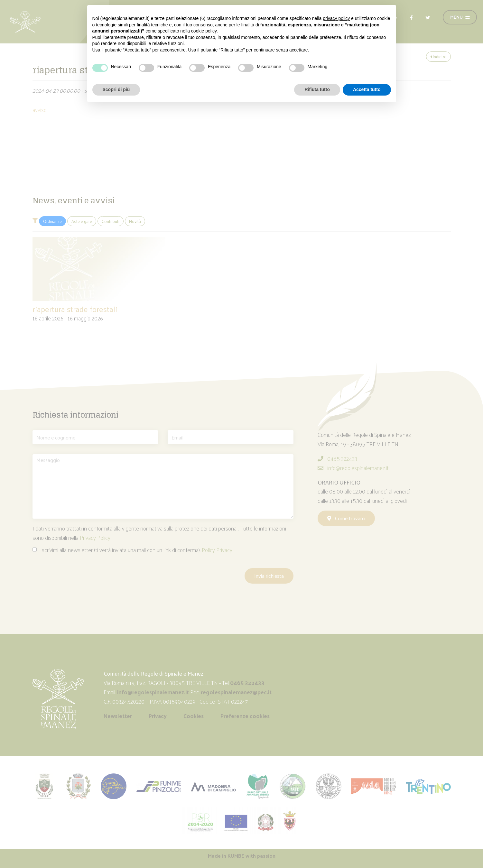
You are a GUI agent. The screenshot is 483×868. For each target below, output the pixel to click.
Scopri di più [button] (116, 89)
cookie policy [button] (204, 31)
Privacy (158, 716)
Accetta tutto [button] (367, 89)
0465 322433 (337, 458)
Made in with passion (242, 856)
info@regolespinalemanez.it (353, 468)
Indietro (438, 56)
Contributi (111, 221)
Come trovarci (346, 518)
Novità (135, 221)
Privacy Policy (95, 538)
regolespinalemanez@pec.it (237, 692)
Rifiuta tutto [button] (317, 89)
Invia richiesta (269, 576)
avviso (40, 110)
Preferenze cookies (245, 716)
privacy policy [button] (336, 18)
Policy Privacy (217, 550)
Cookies (194, 716)
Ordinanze (52, 221)
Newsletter (118, 716)
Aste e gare (82, 221)
